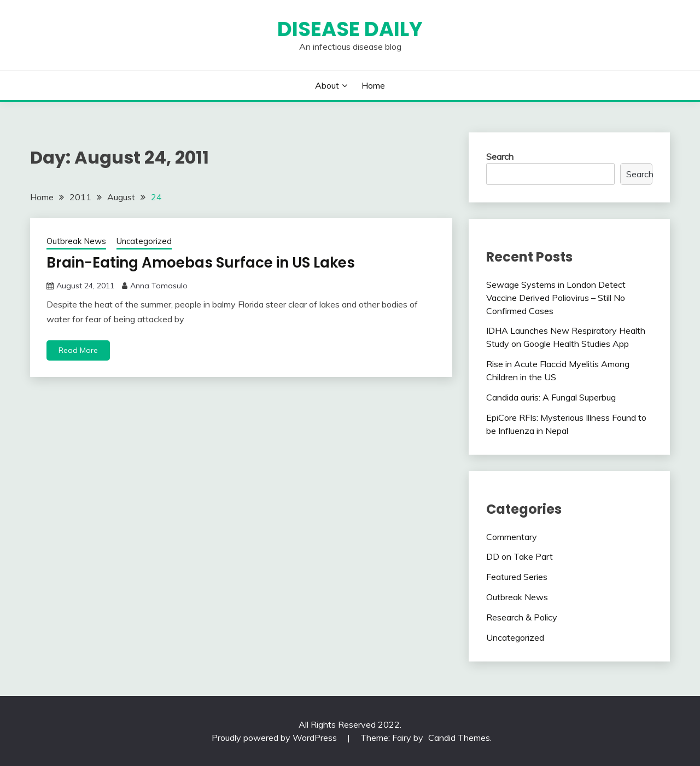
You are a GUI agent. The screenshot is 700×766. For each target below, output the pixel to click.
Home (373, 85)
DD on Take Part (520, 556)
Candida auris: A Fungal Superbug (551, 397)
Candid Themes (459, 738)
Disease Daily (350, 29)
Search (500, 156)
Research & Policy (522, 617)
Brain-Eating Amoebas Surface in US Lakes (201, 263)
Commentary (512, 537)
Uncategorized (144, 241)
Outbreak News (76, 241)
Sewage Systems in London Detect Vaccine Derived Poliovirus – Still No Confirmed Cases (556, 298)
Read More (78, 350)
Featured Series (517, 577)
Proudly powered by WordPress (275, 738)
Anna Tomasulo (159, 286)
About (327, 85)
